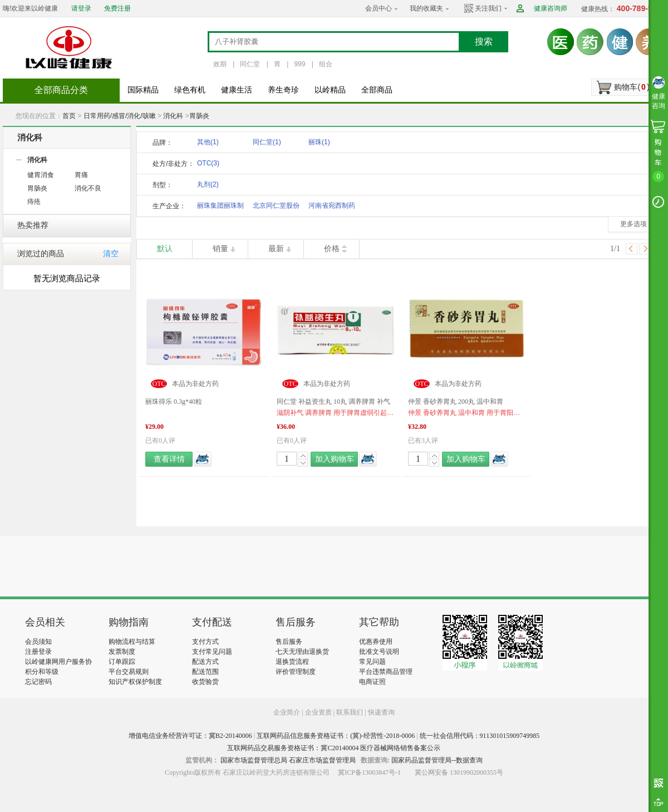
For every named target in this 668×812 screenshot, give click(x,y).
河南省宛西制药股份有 (332, 207)
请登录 (81, 8)
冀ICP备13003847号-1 (369, 772)
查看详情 (169, 459)
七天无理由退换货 (302, 652)
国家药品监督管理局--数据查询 (437, 760)
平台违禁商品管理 (386, 672)
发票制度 (122, 652)
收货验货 (205, 682)
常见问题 (372, 662)
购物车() (632, 87)
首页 (69, 116)
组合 (326, 64)
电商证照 (372, 682)
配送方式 (205, 662)
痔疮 (34, 202)
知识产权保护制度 (135, 682)
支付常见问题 (212, 652)
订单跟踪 (122, 662)
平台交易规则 (129, 672)
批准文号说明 (379, 652)
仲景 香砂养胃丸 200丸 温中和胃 (456, 402)
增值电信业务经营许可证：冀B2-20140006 (190, 736)
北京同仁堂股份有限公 (276, 207)
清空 (111, 254)
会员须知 (38, 642)
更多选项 (633, 224)
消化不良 (88, 188)
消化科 (173, 116)
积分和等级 (42, 672)
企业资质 (318, 712)
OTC (208, 163)
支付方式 (205, 642)
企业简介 (288, 712)
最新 (276, 249)
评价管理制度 (296, 672)
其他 (208, 142)
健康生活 (237, 90)
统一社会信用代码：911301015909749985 (480, 736)
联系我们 (350, 712)
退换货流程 (292, 662)
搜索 (484, 41)
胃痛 (81, 175)
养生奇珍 (283, 90)
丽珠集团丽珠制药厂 (220, 207)
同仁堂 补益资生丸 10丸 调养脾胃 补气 (333, 402)
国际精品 (143, 90)
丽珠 (319, 142)
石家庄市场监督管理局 (322, 760)
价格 (332, 249)
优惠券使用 (376, 642)
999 (299, 64)
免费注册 (117, 8)
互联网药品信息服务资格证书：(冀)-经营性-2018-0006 (336, 736)
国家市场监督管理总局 (254, 760)
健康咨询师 (551, 8)
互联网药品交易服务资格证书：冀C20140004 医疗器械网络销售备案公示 (334, 748)
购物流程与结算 (132, 642)
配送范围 (205, 672)
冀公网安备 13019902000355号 (459, 772)
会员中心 (379, 8)
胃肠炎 (199, 116)
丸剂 (208, 184)
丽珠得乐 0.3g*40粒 (174, 402)
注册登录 (38, 652)
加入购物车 (335, 459)
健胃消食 (41, 175)
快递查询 (381, 712)
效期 (220, 64)
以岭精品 (330, 90)
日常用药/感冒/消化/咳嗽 (120, 116)
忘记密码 (38, 682)
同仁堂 (250, 64)
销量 (220, 249)
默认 (165, 249)
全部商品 (377, 90)
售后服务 (289, 642)
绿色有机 (190, 90)
